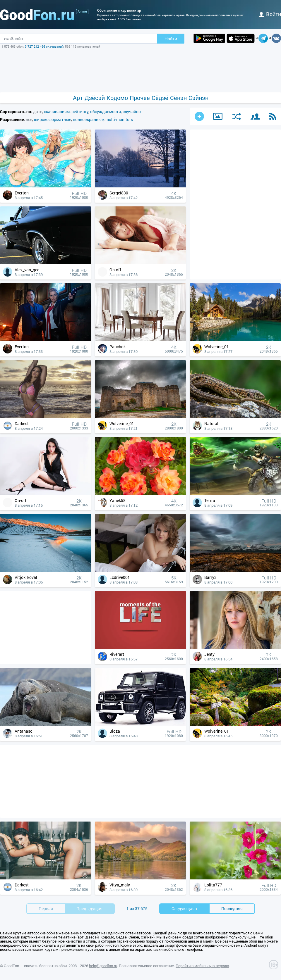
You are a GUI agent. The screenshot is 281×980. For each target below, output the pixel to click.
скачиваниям (57, 112)
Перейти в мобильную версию (202, 966)
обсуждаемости (106, 112)
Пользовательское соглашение (146, 966)
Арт (78, 98)
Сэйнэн (198, 98)
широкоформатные (53, 119)
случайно (132, 112)
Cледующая (185, 909)
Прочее (140, 98)
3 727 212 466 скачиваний (44, 46)
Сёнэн (178, 98)
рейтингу (80, 112)
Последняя (232, 909)
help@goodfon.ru (103, 966)
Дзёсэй (95, 98)
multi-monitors (119, 119)
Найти (171, 39)
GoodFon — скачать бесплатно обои (35, 966)
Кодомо (117, 98)
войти (270, 14)
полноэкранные (88, 119)
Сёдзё (160, 98)
